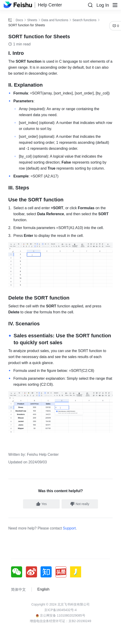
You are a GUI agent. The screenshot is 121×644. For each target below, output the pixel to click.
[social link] (18, 572)
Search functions (84, 20)
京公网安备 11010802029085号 (60, 615)
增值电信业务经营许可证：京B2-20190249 (60, 621)
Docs (19, 20)
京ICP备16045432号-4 (60, 610)
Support (69, 528)
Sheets (32, 20)
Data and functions (55, 20)
